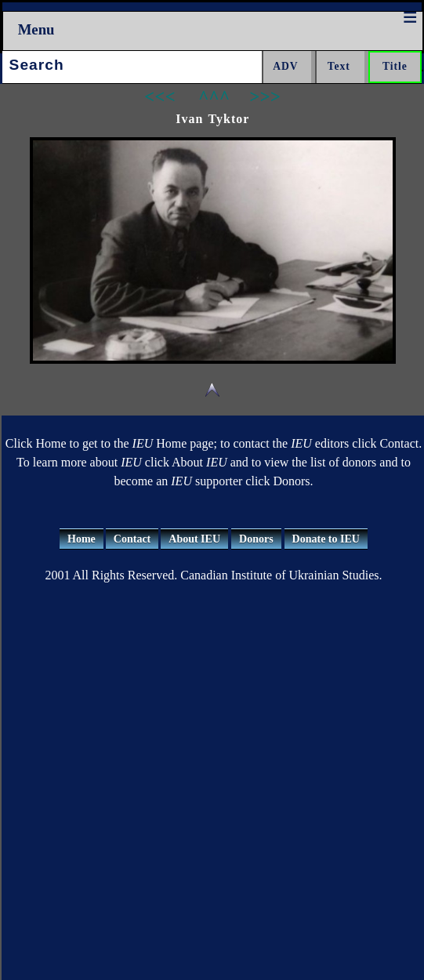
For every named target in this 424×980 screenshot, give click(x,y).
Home (82, 539)
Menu (36, 29)
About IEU (194, 539)
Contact (132, 539)
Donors (256, 539)
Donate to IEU (326, 539)
